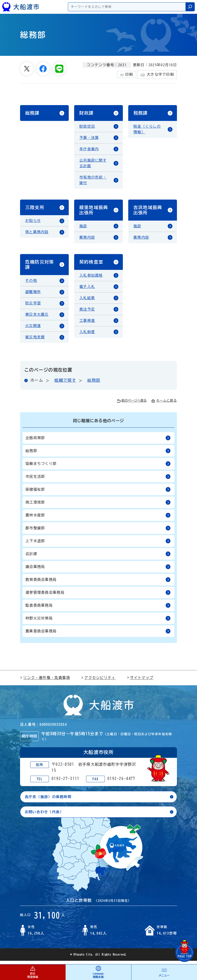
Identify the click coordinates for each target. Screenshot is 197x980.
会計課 (98, 557)
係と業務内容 (37, 234)
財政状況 (87, 127)
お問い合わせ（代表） (44, 815)
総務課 (32, 113)
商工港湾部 (98, 505)
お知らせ (33, 223)
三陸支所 (35, 209)
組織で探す (65, 383)
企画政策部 (98, 441)
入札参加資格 (91, 278)
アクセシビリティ (98, 681)
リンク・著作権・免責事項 (45, 681)
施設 (83, 228)
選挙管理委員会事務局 (98, 596)
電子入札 (87, 290)
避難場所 (33, 295)
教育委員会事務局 (98, 583)
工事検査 (87, 323)
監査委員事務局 (98, 609)
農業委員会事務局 (98, 634)
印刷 (127, 75)
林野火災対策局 (98, 621)
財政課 (87, 113)
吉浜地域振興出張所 (148, 212)
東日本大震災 (37, 318)
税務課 (141, 113)
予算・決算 (89, 139)
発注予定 (87, 312)
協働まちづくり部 (98, 467)
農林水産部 (98, 518)
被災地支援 (35, 340)
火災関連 (33, 329)
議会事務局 (98, 570)
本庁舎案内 (89, 150)
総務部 (94, 383)
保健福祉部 (98, 493)
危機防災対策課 (40, 267)
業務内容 (87, 239)
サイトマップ (140, 681)
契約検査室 (91, 264)
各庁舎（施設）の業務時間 (48, 800)
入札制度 (87, 335)
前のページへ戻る (132, 404)
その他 (31, 284)
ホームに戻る (164, 404)
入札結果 (87, 301)
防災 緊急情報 (33, 972)
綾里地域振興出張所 (94, 212)
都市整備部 (98, 531)
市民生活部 (98, 480)
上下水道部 (98, 544)
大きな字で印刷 (157, 75)
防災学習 (33, 306)
